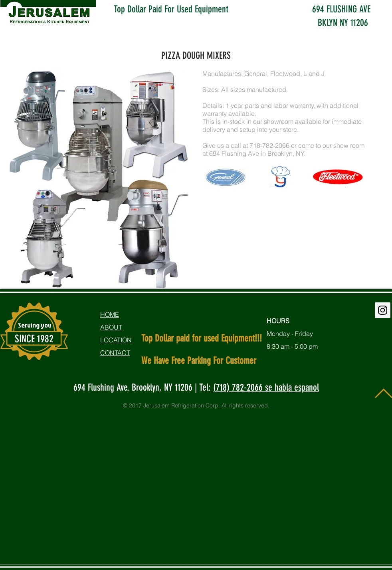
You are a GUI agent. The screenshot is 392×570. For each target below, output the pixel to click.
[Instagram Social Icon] (383, 310)
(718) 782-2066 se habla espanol (266, 387)
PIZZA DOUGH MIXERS (196, 56)
